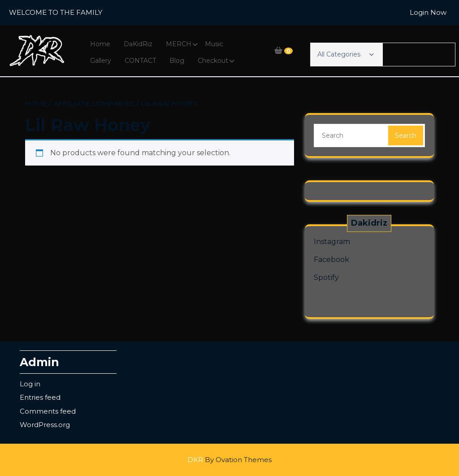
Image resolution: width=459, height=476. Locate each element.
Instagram (332, 242)
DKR (229, 460)
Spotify (326, 277)
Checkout (213, 61)
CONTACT (140, 61)
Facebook (331, 260)
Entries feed (40, 397)
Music (214, 44)
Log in (30, 384)
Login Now (428, 12)
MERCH (179, 44)
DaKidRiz (138, 44)
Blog (177, 61)
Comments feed (48, 411)
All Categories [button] (346, 54)
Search (406, 135)
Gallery (101, 61)
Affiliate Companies (94, 103)
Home (100, 44)
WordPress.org (45, 425)
